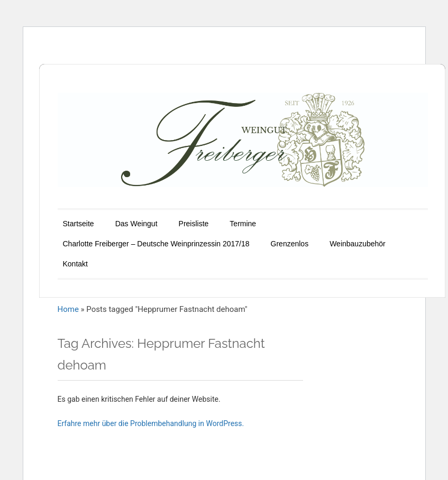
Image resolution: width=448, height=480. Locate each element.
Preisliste (194, 224)
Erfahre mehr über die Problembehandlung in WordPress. (151, 423)
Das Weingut (136, 224)
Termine (243, 224)
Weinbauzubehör (358, 244)
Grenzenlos (290, 244)
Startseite (79, 224)
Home (68, 309)
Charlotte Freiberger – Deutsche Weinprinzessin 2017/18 (156, 244)
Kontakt (75, 264)
